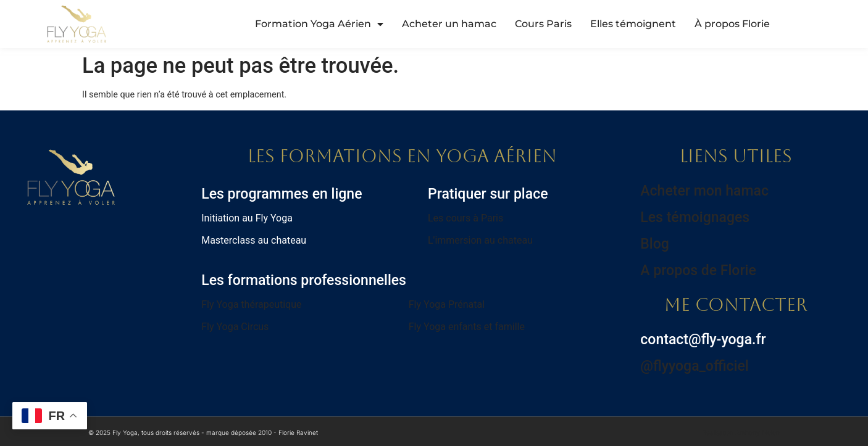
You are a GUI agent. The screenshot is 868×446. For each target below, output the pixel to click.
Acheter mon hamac (704, 191)
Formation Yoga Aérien (319, 24)
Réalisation (741, 432)
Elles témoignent (633, 24)
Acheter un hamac (449, 24)
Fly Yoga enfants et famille (467, 327)
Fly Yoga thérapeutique (251, 304)
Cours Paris (543, 24)
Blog (655, 244)
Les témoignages (695, 217)
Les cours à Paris (465, 218)
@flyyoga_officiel (694, 366)
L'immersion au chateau (480, 240)
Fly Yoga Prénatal (447, 304)
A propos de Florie (698, 270)
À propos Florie (732, 24)
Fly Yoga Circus (235, 327)
